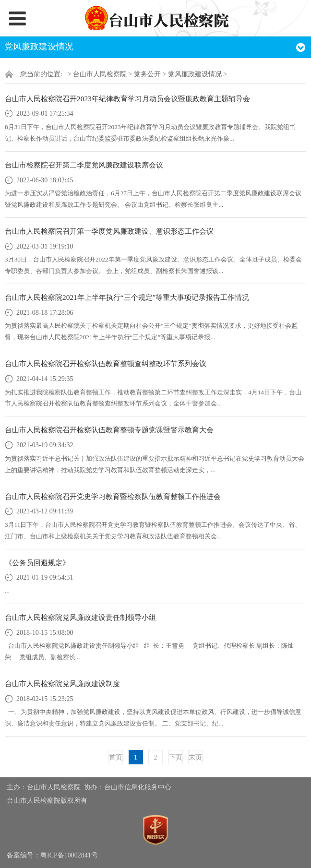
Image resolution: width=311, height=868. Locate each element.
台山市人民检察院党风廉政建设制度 (62, 684)
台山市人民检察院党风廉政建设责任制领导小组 (80, 617)
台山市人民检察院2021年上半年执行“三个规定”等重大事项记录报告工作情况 (127, 297)
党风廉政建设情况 (195, 74)
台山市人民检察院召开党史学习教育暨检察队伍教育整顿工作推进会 (113, 496)
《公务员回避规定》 (37, 563)
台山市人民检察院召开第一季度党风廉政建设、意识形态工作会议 (109, 231)
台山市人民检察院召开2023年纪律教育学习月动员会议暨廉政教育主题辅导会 (127, 99)
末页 (195, 757)
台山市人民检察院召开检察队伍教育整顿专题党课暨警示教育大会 (109, 430)
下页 (176, 757)
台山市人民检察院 (100, 74)
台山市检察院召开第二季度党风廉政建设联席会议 (84, 165)
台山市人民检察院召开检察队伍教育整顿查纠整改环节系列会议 (106, 363)
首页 (116, 757)
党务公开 (147, 74)
